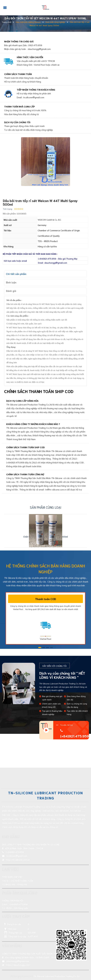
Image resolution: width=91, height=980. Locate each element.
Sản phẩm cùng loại (46, 507)
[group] (45, 162)
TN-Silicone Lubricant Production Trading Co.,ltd (56, 976)
